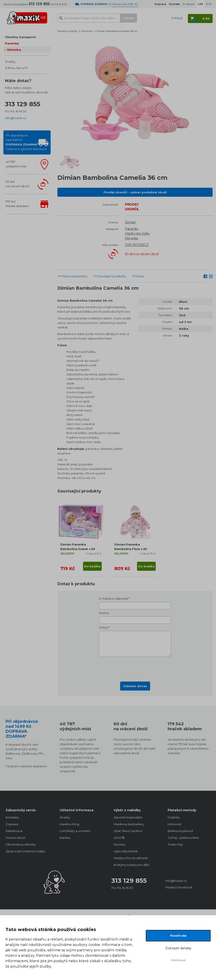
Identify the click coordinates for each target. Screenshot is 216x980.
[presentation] (135, 668)
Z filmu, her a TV (16, 68)
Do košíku (92, 566)
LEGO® (119, 838)
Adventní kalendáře (128, 817)
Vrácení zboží (15, 838)
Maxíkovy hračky (67, 31)
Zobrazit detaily (178, 948)
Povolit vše (178, 936)
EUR (209, 4)
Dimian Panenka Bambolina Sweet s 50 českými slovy (78, 549)
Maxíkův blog (69, 824)
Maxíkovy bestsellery (129, 824)
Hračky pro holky (137, 233)
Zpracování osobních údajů (25, 851)
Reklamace (14, 831)
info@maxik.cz (16, 118)
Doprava (12, 824)
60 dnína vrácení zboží (17, 184)
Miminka (14, 50)
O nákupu (189, 4)
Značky (10, 62)
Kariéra (65, 838)
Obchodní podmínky (21, 844)
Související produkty (111, 276)
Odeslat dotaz (135, 686)
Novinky (119, 844)
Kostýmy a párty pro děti (131, 865)
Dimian (130, 222)
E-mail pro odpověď (114, 599)
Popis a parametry (74, 276)
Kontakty (12, 817)
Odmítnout (178, 960)
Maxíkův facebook (179, 887)
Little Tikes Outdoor (128, 831)
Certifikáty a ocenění (75, 831)
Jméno (104, 613)
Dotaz (140, 276)
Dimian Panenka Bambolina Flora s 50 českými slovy (131, 549)
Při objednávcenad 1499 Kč (26, 142)
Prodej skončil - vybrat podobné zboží (135, 192)
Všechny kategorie (20, 37)
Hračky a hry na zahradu (131, 858)
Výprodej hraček (126, 851)
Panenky (12, 43)
